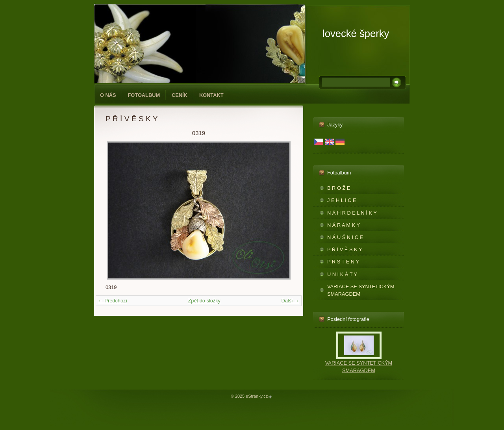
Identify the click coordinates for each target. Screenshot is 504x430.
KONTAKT (211, 95)
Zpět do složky (204, 301)
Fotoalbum (144, 95)
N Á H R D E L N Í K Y (352, 213)
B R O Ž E (339, 188)
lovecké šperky (356, 33)
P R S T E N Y (343, 262)
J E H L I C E (342, 200)
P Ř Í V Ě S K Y (345, 249)
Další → (290, 301)
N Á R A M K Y (344, 225)
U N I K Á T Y (342, 274)
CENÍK (180, 95)
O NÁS (108, 95)
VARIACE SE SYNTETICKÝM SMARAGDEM (361, 290)
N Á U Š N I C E (345, 237)
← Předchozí (113, 301)
